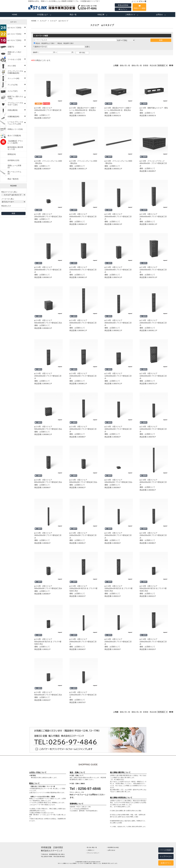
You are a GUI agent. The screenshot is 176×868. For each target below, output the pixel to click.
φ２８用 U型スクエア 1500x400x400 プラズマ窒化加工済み (83, 270)
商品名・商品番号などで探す (44, 43)
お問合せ (159, 15)
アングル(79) (13, 85)
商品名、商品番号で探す (65, 43)
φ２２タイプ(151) (14, 34)
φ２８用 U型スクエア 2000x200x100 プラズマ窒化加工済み (83, 642)
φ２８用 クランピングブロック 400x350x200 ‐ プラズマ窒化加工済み (153, 163)
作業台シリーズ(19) (15, 129)
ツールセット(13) (14, 59)
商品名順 (153, 65)
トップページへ (166, 856)
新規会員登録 (123, 5)
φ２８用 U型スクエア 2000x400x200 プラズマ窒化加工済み (48, 376)
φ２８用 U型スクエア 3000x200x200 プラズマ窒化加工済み (48, 535)
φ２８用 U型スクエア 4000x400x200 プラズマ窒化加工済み (83, 323)
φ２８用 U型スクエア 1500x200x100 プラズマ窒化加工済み (118, 642)
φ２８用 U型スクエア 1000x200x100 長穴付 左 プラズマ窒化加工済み (119, 588)
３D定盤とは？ (42, 15)
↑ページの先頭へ (166, 850)
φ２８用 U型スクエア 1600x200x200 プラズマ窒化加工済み (118, 429)
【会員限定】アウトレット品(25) (15, 142)
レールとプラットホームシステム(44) (15, 123)
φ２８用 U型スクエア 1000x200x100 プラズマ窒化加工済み (153, 642)
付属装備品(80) (13, 116)
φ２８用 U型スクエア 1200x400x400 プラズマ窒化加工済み (118, 270)
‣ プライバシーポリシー (93, 853)
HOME (15, 15)
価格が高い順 (137, 65)
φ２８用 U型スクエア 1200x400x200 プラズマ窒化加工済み (118, 376)
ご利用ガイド (130, 15)
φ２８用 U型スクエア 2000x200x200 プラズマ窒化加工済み (118, 535)
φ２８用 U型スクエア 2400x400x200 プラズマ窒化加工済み (153, 323)
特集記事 (101, 15)
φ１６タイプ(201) (14, 40)
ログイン (123, 9)
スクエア (43, 21)
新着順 (146, 65)
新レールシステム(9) (14, 173)
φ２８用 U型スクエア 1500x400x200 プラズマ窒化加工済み (83, 376)
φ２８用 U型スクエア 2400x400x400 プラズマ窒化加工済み (153, 216)
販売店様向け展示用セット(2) (15, 148)
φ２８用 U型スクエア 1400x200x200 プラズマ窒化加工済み (153, 429)
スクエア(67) (13, 91)
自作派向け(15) (13, 160)
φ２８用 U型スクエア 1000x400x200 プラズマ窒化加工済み (153, 376)
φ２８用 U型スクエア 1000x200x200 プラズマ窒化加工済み (48, 110)
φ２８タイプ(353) (14, 28)
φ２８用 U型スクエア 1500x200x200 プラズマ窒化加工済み (153, 535)
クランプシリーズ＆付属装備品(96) (15, 72)
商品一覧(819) (13, 179)
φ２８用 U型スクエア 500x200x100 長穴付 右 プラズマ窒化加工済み (153, 588)
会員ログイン (166, 863)
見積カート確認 (139, 7)
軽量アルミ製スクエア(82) (15, 97)
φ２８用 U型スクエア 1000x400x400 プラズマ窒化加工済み (153, 270)
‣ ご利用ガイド (90, 850)
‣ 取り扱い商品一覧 (91, 847)
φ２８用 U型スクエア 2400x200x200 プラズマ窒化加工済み (83, 535)
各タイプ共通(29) (14, 136)
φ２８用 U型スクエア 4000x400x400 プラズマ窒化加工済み (83, 216)
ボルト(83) (12, 66)
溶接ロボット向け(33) (14, 53)
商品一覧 (73, 15)
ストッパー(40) (13, 78)
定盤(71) (11, 47)
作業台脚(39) (13, 110)
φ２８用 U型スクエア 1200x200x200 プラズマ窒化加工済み (83, 695)
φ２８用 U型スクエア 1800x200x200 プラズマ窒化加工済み (83, 429)
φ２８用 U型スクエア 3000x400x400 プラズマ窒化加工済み (118, 216)
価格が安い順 (125, 65)
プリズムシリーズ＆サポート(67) (15, 104)
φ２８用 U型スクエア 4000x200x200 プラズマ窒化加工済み (153, 482)
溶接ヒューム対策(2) (14, 166)
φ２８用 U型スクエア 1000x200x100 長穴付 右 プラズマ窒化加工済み (83, 588)
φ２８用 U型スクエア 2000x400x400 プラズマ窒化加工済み (48, 270)
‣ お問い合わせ (111, 850)
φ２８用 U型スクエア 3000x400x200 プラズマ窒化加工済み (118, 323)
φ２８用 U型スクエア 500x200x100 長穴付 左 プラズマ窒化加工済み (48, 642)
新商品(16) (12, 154)
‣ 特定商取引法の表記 (113, 847)
